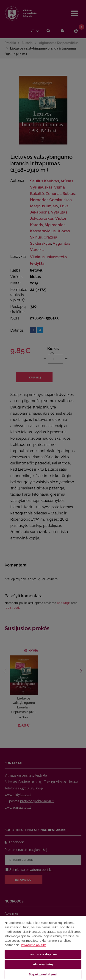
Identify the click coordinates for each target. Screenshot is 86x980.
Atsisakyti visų (43, 964)
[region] (43, 948)
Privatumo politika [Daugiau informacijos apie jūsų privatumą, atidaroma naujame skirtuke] (34, 945)
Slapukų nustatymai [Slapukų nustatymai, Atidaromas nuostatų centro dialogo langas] (43, 974)
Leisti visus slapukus (43, 954)
